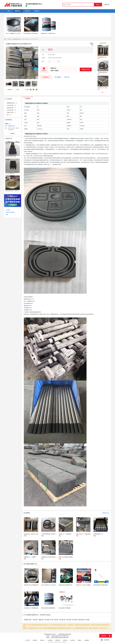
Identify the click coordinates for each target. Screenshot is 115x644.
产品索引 (8, 210)
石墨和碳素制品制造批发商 (65, 634)
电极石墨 (41, 620)
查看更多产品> (106, 513)
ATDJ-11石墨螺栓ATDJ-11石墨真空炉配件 (16, 33)
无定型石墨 (62, 620)
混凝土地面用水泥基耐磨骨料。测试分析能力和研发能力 (55, 608)
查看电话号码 (86, 69)
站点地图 (50, 640)
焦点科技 (59, 642)
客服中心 (42, 640)
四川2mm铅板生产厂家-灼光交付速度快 (51, 585)
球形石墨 (69, 620)
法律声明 (73, 640)
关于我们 (27, 640)
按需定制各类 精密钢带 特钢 (65, 585)
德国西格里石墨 (17, 39)
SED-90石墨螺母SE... (10, 174)
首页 (5, 39)
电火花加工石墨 (49, 620)
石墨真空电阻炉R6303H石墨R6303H (60, 636)
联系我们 (35, 640)
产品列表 (10, 39)
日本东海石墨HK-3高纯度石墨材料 (32, 33)
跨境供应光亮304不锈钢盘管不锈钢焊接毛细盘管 (35, 585)
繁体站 (80, 640)
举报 (17, 90)
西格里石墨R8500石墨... (11, 157)
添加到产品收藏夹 (10, 212)
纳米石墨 (75, 620)
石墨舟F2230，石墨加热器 (104, 88)
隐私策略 (58, 640)
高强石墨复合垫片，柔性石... (12, 191)
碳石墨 (56, 620)
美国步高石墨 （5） (12, 108)
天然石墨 (35, 620)
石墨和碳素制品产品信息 (50, 634)
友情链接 (87, 640)
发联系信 (46, 77)
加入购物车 (58, 77)
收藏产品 (9, 90)
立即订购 (67, 77)
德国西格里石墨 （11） (12, 103)
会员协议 (65, 640)
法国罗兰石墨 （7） (12, 112)
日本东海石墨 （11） (12, 110)
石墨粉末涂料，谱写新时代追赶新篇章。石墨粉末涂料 (54, 33)
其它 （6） (9, 115)
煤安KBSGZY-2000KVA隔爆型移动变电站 (86, 585)
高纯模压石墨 (28, 620)
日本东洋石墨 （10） (12, 105)
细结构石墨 (81, 620)
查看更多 (13, 134)
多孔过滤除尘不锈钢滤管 (65, 608)
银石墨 (87, 620)
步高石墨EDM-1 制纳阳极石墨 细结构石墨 (34, 608)
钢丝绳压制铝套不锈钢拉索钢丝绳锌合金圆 (104, 585)
